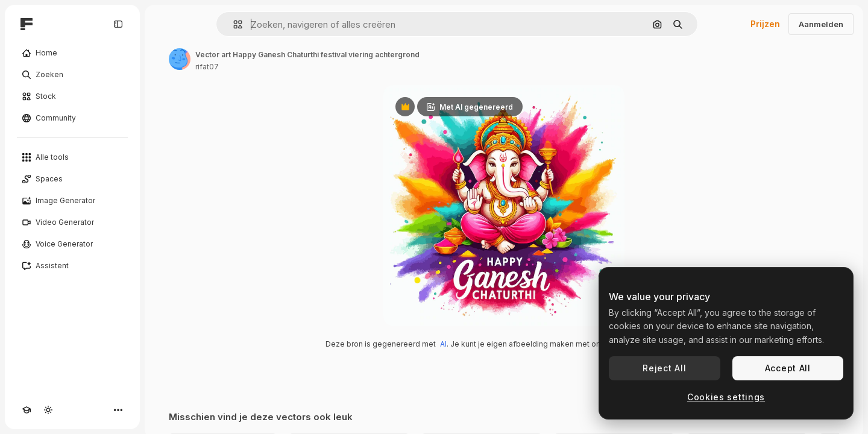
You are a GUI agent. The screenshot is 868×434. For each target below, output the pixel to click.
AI (443, 344)
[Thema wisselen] (48, 410)
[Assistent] (72, 266)
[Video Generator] (72, 222)
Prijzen (765, 24)
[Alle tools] (72, 157)
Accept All (788, 368)
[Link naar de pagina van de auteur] (180, 59)
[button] (233, 24)
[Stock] (72, 96)
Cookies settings (726, 397)
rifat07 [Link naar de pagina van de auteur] (207, 67)
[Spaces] (72, 179)
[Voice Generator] (72, 244)
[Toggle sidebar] (118, 24)
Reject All (664, 368)
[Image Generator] (72, 201)
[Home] (72, 53)
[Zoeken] (72, 75)
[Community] (72, 118)
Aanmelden (821, 24)
